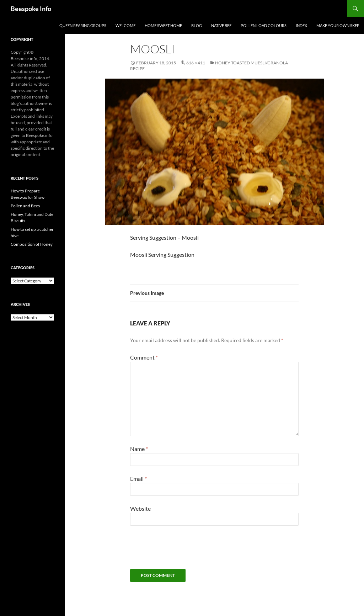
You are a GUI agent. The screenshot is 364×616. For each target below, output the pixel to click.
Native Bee (221, 25)
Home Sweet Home (163, 25)
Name (139, 449)
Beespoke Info (31, 9)
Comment (144, 357)
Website (140, 508)
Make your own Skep (338, 25)
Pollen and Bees (25, 206)
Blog (197, 25)
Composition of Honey (32, 244)
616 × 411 (196, 63)
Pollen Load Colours (264, 25)
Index (301, 25)
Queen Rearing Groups (83, 25)
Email (138, 479)
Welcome (125, 25)
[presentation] (184, 552)
